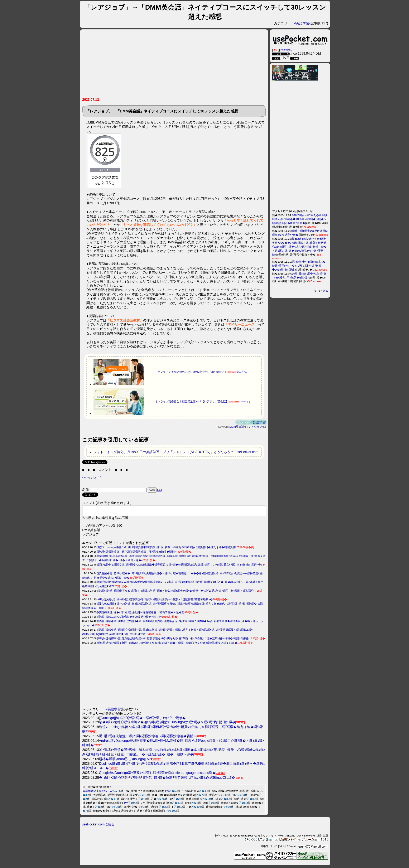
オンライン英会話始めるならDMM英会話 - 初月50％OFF (192, 372)
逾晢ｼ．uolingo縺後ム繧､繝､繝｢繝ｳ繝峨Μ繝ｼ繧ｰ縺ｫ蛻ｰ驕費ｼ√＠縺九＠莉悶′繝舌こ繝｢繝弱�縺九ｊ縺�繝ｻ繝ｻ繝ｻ (167, 549)
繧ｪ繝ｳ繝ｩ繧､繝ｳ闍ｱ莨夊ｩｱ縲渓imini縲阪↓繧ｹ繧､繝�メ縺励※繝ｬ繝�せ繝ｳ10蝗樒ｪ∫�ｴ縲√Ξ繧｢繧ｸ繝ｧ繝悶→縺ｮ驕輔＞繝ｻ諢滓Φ (176, 593)
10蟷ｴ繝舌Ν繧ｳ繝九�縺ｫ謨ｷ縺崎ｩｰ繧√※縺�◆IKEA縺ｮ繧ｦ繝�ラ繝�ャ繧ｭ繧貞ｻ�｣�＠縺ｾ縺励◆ (300, 219)
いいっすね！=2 (92, 477)
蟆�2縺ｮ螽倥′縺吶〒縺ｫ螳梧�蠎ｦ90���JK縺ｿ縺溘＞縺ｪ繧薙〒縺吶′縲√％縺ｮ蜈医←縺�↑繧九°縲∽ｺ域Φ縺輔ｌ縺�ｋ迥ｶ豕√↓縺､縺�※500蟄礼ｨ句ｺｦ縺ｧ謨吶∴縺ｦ (299, 247)
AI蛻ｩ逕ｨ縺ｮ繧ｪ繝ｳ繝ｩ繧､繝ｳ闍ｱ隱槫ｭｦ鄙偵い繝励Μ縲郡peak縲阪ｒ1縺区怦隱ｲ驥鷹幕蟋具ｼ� (155, 601)
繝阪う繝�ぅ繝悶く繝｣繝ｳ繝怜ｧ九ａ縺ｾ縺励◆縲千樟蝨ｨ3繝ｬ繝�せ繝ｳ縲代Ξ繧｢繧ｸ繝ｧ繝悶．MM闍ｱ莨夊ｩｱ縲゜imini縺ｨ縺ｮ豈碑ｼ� (179, 566)
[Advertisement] (174, 65)
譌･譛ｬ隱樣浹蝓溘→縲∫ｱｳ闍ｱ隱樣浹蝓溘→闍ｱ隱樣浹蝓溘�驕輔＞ (137, 554)
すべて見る (321, 291)
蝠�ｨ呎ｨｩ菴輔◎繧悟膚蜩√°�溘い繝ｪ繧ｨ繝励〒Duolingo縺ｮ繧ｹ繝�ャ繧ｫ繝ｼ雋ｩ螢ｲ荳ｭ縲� (167, 724)
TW (110, 793)
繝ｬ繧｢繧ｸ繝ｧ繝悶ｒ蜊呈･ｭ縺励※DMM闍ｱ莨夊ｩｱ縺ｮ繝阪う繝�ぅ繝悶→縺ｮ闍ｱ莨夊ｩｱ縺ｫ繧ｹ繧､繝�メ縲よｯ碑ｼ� (167, 645)
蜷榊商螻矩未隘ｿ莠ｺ (95, 793)
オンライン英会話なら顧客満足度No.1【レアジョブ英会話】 (192, 401)
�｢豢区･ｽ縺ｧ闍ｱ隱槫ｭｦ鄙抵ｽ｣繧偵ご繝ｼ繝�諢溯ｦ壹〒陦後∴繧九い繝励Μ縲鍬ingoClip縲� (167, 779)
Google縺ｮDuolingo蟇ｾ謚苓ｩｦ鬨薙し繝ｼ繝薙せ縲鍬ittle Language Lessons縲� (157, 775)
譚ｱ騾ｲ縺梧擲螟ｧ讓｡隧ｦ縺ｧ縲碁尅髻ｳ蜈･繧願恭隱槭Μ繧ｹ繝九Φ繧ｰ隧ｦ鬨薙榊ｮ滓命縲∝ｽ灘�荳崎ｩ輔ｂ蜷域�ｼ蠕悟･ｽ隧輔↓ (173, 640)
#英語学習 (302, 23)
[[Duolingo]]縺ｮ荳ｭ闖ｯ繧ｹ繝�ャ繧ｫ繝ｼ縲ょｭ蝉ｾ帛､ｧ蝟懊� (142, 720)
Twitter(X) (286, 50)
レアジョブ (255, 427)
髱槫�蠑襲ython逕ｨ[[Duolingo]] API (125, 761)
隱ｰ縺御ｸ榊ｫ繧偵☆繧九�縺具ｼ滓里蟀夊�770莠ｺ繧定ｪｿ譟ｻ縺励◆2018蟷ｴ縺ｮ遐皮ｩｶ (299, 266)
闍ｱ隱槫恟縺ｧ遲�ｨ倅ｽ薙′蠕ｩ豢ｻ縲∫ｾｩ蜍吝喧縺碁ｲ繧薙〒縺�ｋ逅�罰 (141, 614)
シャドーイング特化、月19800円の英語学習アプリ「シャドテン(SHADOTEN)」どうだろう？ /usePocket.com (176, 452)
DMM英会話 (237, 427)
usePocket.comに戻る (98, 826)
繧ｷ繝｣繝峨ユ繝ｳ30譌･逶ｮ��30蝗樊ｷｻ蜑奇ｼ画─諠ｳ (129, 619)
